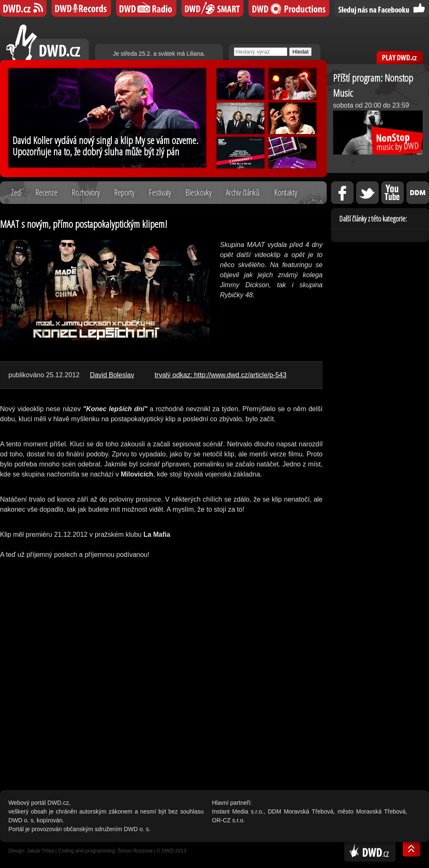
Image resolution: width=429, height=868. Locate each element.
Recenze (46, 192)
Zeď (16, 192)
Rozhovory (86, 192)
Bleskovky (198, 192)
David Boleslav (112, 375)
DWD (23, 8)
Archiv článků (243, 192)
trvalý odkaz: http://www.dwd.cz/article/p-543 (221, 375)
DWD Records (81, 8)
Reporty (124, 192)
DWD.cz (48, 42)
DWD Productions (289, 8)
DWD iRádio (146, 8)
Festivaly (160, 192)
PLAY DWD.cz (400, 58)
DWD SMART (212, 8)
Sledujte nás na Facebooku (382, 8)
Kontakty (286, 192)
